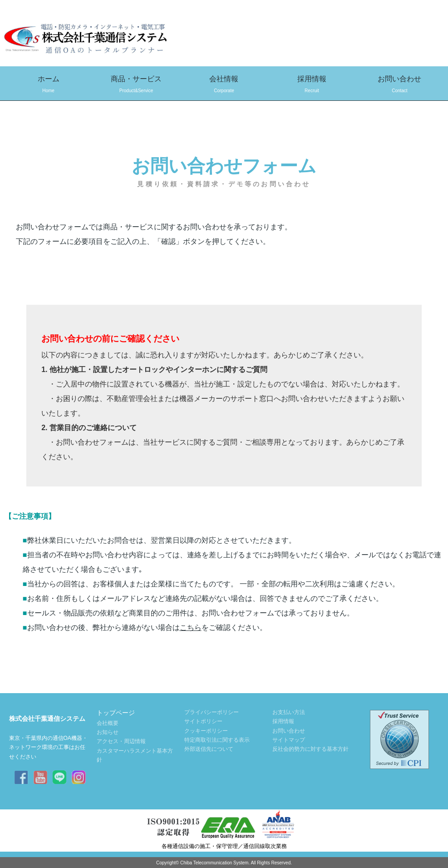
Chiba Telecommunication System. (215, 863)
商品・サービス (136, 85)
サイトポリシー (203, 721)
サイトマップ (289, 740)
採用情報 (312, 85)
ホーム (48, 85)
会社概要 (108, 723)
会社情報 (224, 85)
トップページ (116, 713)
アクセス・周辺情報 (121, 741)
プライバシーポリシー (212, 712)
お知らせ (108, 732)
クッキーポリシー (206, 731)
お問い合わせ (400, 85)
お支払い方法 (289, 712)
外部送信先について (209, 749)
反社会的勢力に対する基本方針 (310, 749)
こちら (191, 627)
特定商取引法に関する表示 (217, 740)
